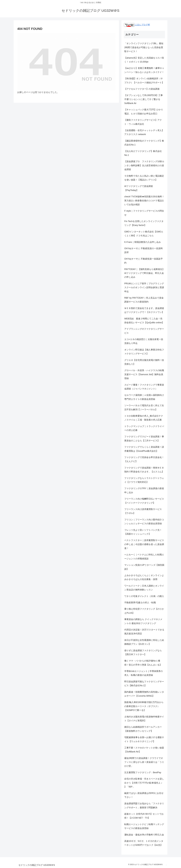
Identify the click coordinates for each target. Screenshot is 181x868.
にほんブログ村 (137, 25)
